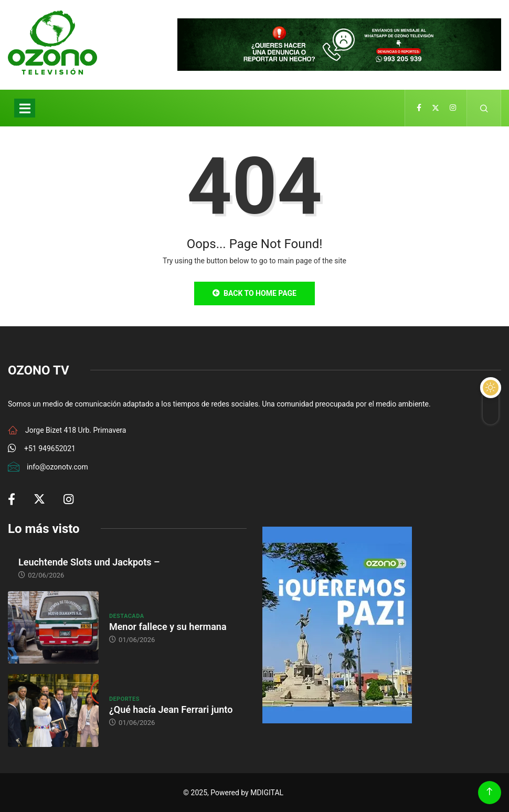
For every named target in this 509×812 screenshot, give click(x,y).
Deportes (124, 699)
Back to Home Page (254, 293)
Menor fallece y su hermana (168, 627)
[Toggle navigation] (25, 108)
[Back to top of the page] (489, 792)
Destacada (127, 616)
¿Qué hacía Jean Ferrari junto (171, 709)
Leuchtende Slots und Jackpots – (89, 562)
